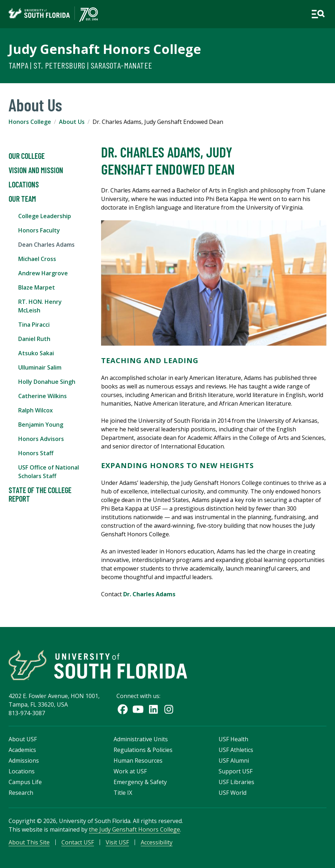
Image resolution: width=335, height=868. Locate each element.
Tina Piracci (34, 325)
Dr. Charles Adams (149, 594)
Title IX (123, 793)
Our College (27, 156)
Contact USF (78, 842)
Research (21, 793)
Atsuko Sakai (36, 353)
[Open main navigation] (318, 14)
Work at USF (130, 771)
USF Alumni (234, 761)
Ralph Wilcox (36, 410)
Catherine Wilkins (42, 396)
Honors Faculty (39, 230)
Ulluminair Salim (40, 367)
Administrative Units (141, 739)
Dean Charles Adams (46, 245)
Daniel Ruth (34, 339)
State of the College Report (40, 495)
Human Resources (138, 761)
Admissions (24, 761)
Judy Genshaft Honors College (105, 49)
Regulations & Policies (143, 750)
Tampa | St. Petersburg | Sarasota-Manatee (80, 65)
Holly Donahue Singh (47, 382)
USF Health (233, 739)
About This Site (29, 842)
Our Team (22, 199)
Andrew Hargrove (43, 273)
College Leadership (45, 216)
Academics (22, 750)
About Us (72, 122)
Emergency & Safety (140, 782)
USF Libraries (236, 782)
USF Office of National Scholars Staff (49, 472)
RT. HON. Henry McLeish (40, 306)
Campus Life (25, 782)
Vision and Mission (36, 170)
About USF (23, 739)
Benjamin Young (41, 425)
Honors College (30, 122)
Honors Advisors (41, 439)
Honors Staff (36, 453)
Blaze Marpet (37, 287)
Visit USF (117, 842)
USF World (232, 793)
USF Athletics (236, 750)
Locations (24, 185)
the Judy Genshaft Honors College (134, 829)
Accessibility (157, 842)
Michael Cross (37, 259)
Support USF (236, 771)
